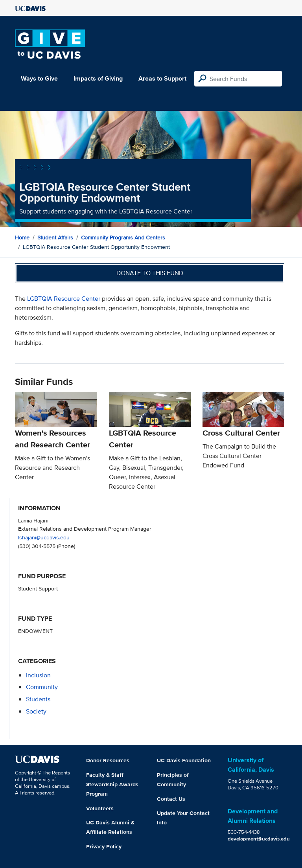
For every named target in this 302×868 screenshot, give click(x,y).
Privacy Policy (104, 846)
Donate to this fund (150, 273)
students (38, 699)
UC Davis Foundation (184, 760)
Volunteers (100, 808)
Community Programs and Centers (123, 237)
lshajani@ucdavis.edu (44, 537)
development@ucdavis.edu (259, 839)
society (36, 711)
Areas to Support (162, 78)
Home (22, 237)
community (42, 687)
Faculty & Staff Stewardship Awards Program (112, 784)
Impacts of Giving (98, 78)
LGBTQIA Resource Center (64, 299)
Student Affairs (55, 237)
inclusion (38, 675)
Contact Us (171, 799)
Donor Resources (108, 760)
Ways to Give (39, 78)
